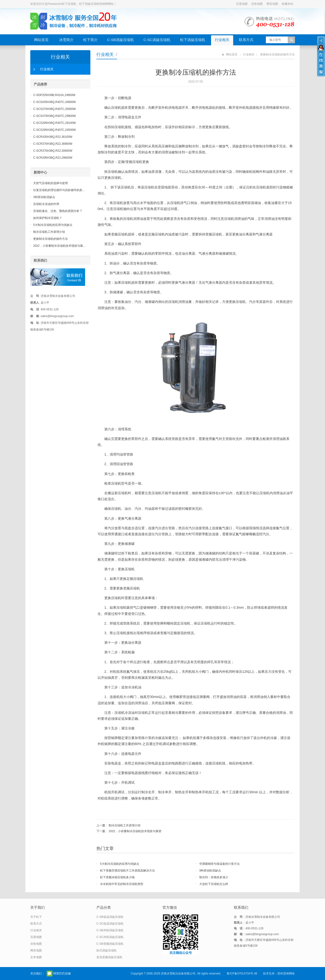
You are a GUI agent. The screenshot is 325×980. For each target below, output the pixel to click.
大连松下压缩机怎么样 (214, 884)
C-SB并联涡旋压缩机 (110, 930)
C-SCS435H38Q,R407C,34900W (54, 102)
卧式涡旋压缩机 (106, 950)
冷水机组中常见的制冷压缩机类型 (122, 884)
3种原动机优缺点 (210, 871)
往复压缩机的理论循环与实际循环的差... (59, 190)
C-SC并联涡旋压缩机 (110, 937)
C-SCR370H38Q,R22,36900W (53, 144)
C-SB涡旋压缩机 (121, 40)
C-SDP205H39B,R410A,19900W (54, 95)
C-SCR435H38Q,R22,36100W (53, 137)
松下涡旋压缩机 (193, 40)
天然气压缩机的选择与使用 (50, 183)
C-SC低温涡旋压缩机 (110, 924)
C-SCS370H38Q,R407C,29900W (54, 116)
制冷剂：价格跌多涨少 (214, 877)
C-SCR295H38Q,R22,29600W (53, 158)
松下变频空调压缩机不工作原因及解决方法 (127, 871)
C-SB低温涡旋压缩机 (110, 917)
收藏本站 (287, 4)
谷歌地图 (257, 4)
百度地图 (242, 4)
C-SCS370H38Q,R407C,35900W (54, 109)
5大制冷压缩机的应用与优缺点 (120, 864)
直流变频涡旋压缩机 (109, 957)
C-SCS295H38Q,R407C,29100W (54, 123)
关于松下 (36, 917)
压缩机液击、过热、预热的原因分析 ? (57, 211)
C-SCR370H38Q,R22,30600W (53, 151)
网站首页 (41, 40)
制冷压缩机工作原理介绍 (125, 825)
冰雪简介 (66, 40)
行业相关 (222, 40)
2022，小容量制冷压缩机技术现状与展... (59, 246)
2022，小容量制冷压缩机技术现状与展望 (135, 831)
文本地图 (36, 957)
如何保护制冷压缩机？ (48, 218)
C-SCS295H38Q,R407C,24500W (54, 130)
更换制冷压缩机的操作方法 (50, 239)
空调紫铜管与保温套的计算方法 (219, 864)
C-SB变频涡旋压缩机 (110, 944)
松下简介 (90, 40)
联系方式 (246, 40)
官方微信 (50, 974)
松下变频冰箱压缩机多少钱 (117, 877)
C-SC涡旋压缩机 (157, 40)
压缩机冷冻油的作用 (46, 204)
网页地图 (272, 4)
